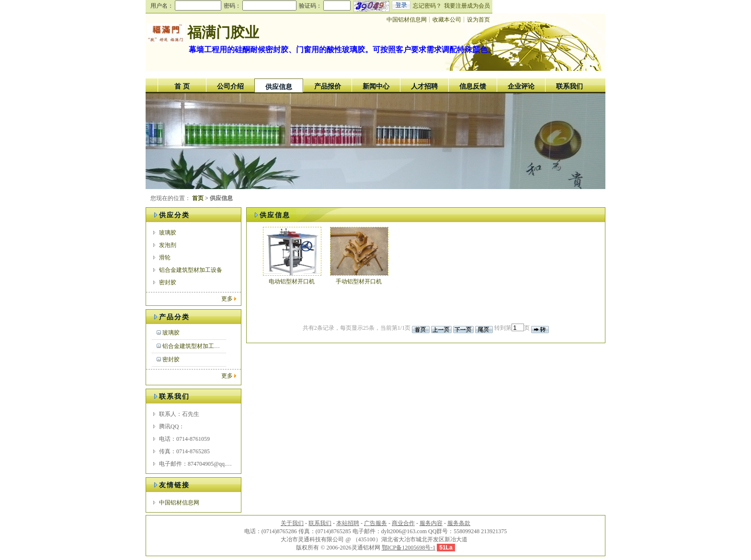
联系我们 (569, 86)
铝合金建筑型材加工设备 (191, 270)
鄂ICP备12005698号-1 (409, 548)
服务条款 (459, 523)
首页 (198, 198)
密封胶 (168, 282)
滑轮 (165, 258)
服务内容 (431, 523)
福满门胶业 (223, 32)
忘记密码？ (427, 6)
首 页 (182, 86)
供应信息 (279, 87)
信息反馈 (473, 86)
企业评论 (521, 86)
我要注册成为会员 (467, 6)
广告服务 (375, 523)
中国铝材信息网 (179, 503)
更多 (227, 299)
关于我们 (292, 523)
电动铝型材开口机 (292, 281)
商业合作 (403, 523)
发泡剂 (168, 245)
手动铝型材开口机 (359, 281)
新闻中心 (376, 86)
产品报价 (328, 86)
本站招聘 (348, 523)
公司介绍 (230, 86)
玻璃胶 (168, 233)
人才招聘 (424, 86)
